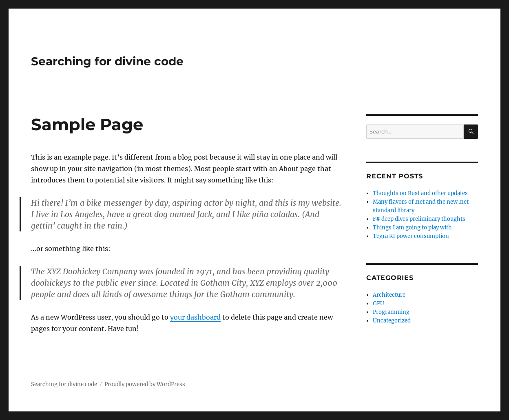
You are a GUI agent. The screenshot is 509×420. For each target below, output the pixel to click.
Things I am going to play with (412, 228)
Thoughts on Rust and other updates (420, 193)
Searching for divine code (107, 61)
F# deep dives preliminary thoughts (419, 219)
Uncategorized (392, 321)
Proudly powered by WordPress (145, 384)
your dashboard (195, 317)
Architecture (389, 295)
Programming (391, 312)
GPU (378, 303)
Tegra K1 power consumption (411, 236)
